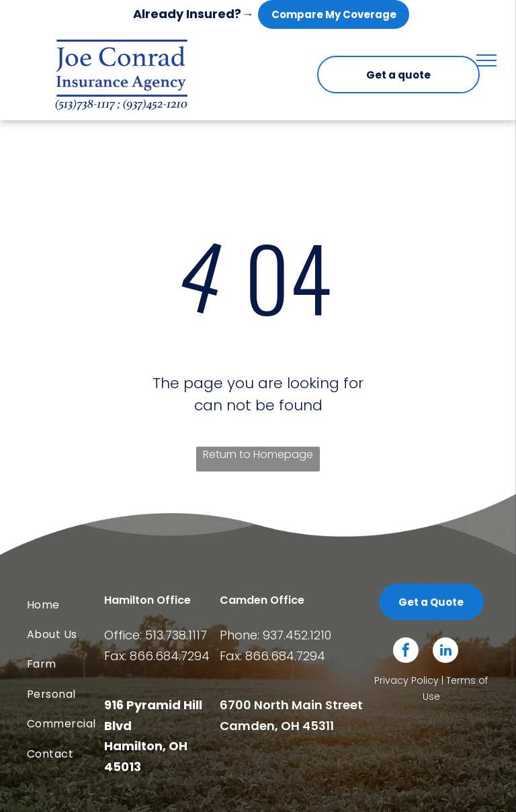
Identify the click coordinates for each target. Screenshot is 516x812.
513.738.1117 (176, 635)
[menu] (486, 60)
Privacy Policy (406, 680)
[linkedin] (445, 652)
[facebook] (406, 652)
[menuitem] (81, 605)
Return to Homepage (258, 454)
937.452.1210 (297, 635)
